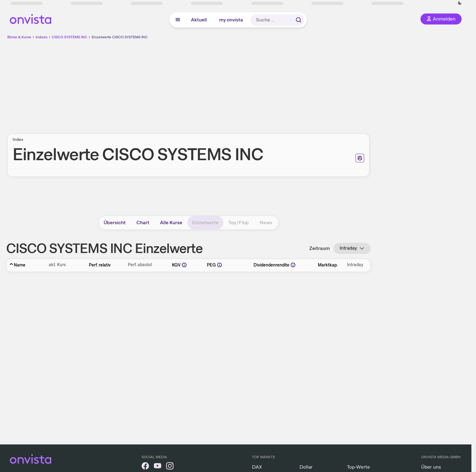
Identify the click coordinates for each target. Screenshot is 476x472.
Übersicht (115, 223)
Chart (143, 223)
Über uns (431, 467)
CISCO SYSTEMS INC (70, 37)
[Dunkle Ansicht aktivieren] (460, 3)
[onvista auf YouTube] (158, 467)
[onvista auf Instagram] (170, 467)
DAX (257, 467)
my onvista (231, 20)
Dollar (306, 467)
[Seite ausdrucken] (360, 158)
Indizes (42, 37)
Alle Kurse (171, 223)
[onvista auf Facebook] (145, 467)
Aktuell (199, 20)
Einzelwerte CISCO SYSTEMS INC (120, 37)
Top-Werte (358, 467)
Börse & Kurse (19, 37)
